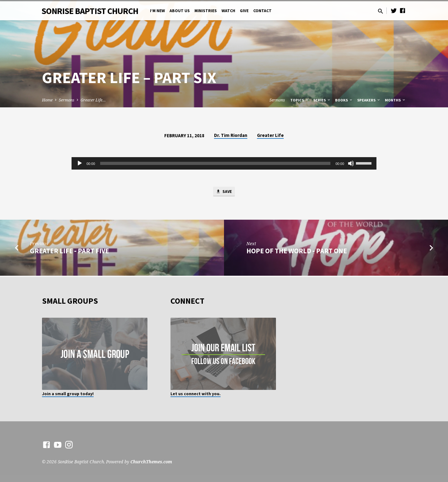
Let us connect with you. (196, 394)
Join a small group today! (68, 394)
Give (244, 11)
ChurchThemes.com (151, 462)
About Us (180, 11)
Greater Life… (93, 100)
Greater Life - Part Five (69, 252)
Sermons (67, 100)
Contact (262, 11)
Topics (300, 100)
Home (47, 100)
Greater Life (270, 135)
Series (322, 100)
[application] (224, 163)
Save (224, 192)
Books (344, 100)
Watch (228, 11)
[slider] (215, 163)
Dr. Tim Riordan (231, 135)
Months (395, 100)
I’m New (157, 11)
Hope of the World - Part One (297, 252)
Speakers (369, 100)
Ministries (206, 11)
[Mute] (351, 163)
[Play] (80, 163)
